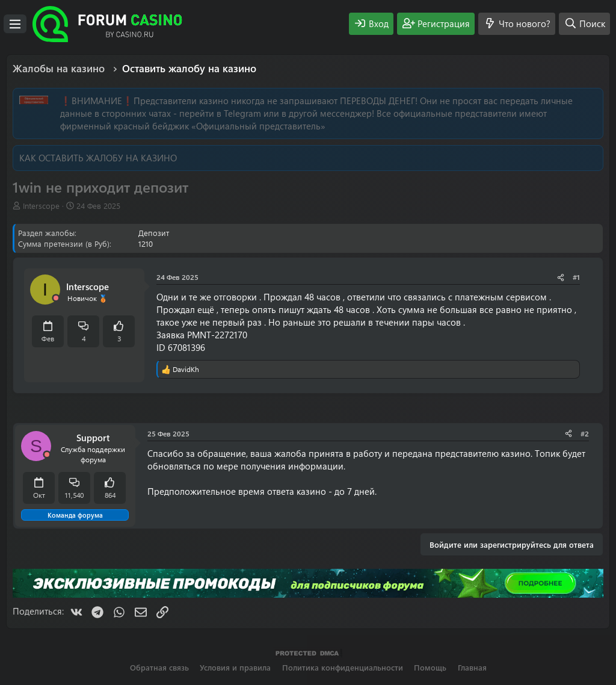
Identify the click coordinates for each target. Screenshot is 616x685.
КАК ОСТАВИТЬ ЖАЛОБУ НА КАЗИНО (98, 158)
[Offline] (56, 298)
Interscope (41, 206)
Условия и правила (235, 667)
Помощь (430, 667)
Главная (472, 667)
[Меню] (15, 24)
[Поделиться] (561, 277)
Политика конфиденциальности (343, 667)
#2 (585, 433)
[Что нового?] (517, 24)
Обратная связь (159, 667)
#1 (576, 277)
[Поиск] (584, 24)
